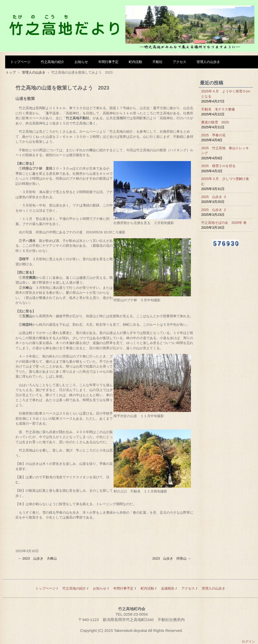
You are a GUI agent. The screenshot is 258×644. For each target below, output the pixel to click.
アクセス (180, 62)
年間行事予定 (108, 62)
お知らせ (81, 62)
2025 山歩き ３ (214, 197)
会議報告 (168, 588)
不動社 (158, 62)
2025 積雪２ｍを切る (218, 166)
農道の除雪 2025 (215, 122)
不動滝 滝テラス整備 (218, 109)
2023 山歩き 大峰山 (37, 558)
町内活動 (135, 62)
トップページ (20, 62)
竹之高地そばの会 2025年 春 (224, 223)
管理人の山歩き (208, 62)
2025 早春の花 (213, 135)
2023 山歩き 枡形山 (172, 558)
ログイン (248, 642)
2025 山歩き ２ (214, 210)
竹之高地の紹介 (53, 62)
